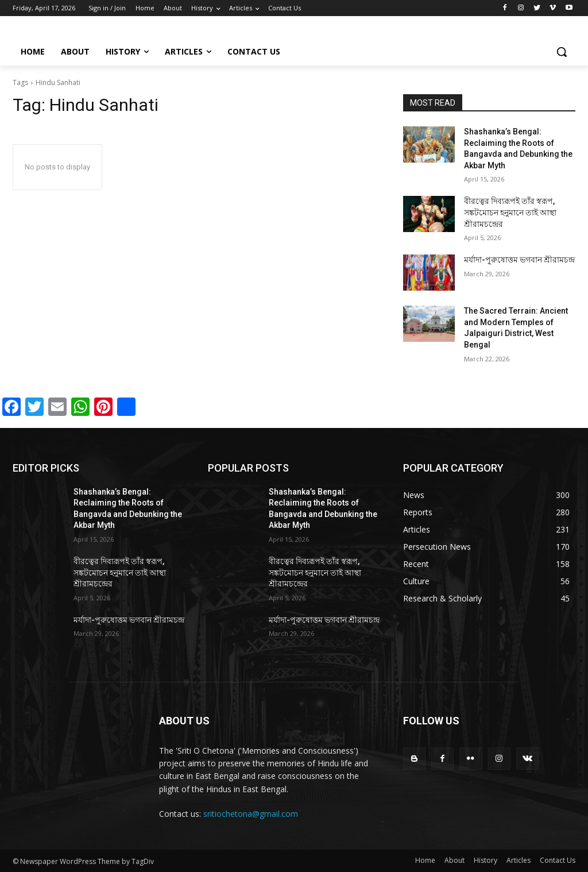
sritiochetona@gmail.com (251, 814)
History (486, 860)
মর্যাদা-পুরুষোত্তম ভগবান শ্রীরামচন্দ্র (519, 260)
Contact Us (558, 860)
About (454, 860)
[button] (562, 52)
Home (425, 860)
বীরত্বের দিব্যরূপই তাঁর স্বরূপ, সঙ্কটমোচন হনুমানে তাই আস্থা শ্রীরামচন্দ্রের (510, 212)
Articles (519, 860)
